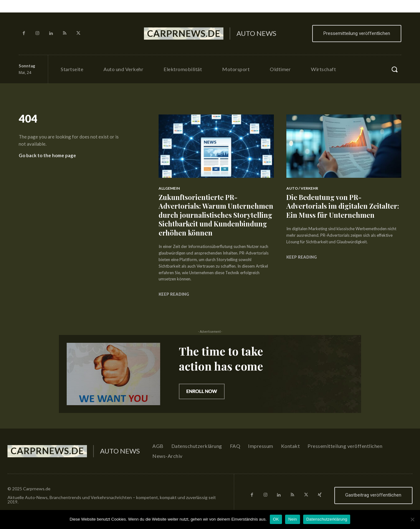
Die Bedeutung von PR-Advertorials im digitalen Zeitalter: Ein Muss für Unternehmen (343, 206)
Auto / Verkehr (302, 188)
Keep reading (174, 294)
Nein (293, 519)
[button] (394, 69)
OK (276, 519)
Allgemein (169, 188)
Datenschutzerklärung (327, 519)
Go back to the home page (47, 155)
